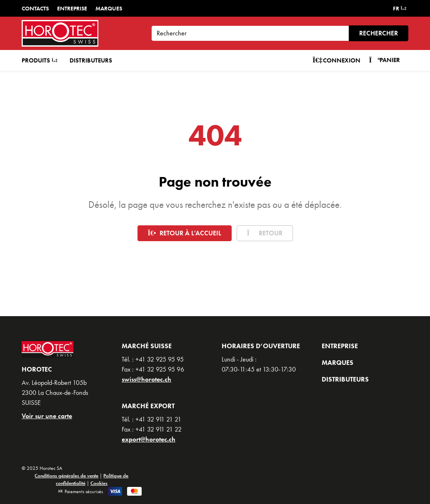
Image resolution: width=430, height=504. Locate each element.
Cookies (99, 483)
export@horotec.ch (149, 439)
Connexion (337, 60)
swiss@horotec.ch (146, 379)
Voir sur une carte (47, 416)
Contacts (35, 8)
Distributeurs (91, 60)
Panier (384, 60)
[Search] (250, 33)
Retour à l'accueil (185, 233)
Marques (109, 8)
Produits (39, 60)
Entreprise (72, 8)
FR (400, 8)
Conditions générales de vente (66, 476)
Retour (265, 233)
